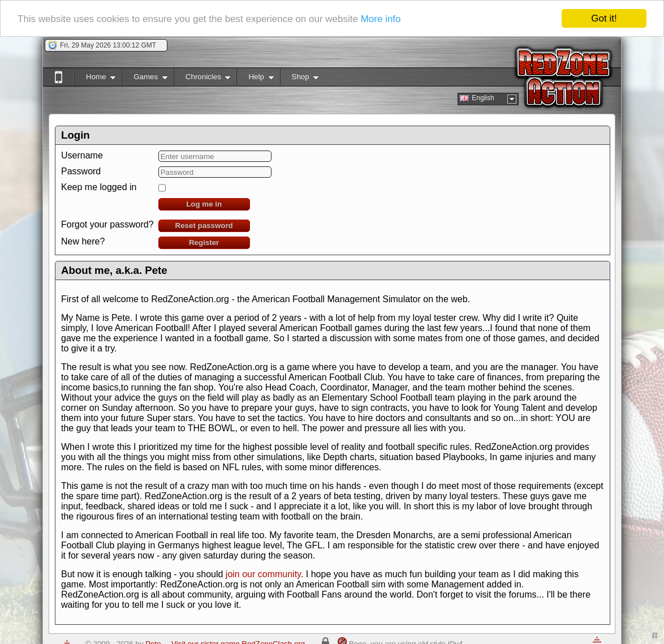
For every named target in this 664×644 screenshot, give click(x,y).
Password (81, 171)
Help (255, 79)
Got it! (604, 18)
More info (381, 18)
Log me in (204, 204)
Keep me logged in (99, 187)
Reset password (204, 226)
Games (145, 79)
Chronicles (202, 79)
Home (95, 79)
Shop (299, 79)
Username (82, 155)
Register (204, 242)
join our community (263, 574)
